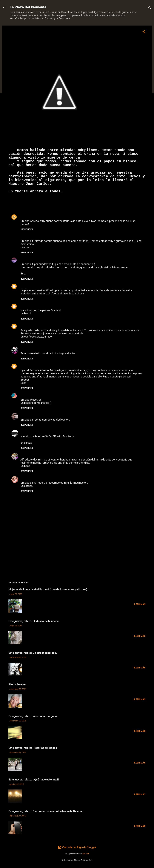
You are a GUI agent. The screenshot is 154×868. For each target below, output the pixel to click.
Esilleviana (27, 431)
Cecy (24, 395)
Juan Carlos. (39, 184)
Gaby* (24, 365)
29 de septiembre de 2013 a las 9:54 (48, 286)
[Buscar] (150, 8)
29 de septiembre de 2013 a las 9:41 (42, 259)
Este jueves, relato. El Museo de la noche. (34, 621)
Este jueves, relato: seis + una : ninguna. (33, 716)
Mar (23, 259)
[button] (144, 32)
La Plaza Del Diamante (28, 7)
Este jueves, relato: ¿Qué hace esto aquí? (34, 779)
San (23, 478)
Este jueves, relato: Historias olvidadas (33, 748)
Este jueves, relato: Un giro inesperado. (33, 653)
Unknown (26, 216)
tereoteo (26, 305)
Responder (27, 229)
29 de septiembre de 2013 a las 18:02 (45, 366)
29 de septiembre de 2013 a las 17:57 (61, 349)
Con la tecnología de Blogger (77, 847)
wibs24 (86, 854)
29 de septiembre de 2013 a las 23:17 (45, 455)
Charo (24, 455)
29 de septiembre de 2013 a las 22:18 (51, 432)
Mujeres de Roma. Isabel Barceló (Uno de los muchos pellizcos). (48, 589)
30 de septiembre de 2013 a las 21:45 (42, 478)
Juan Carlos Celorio (33, 325)
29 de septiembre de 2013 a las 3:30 (48, 216)
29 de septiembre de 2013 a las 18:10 (43, 395)
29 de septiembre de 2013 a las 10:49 (48, 306)
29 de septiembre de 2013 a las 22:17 (44, 415)
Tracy (24, 415)
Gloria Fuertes (17, 684)
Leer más (140, 604)
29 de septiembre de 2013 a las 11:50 (62, 326)
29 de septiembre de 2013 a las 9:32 (48, 236)
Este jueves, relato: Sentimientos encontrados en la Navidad (46, 811)
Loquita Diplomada (32, 348)
